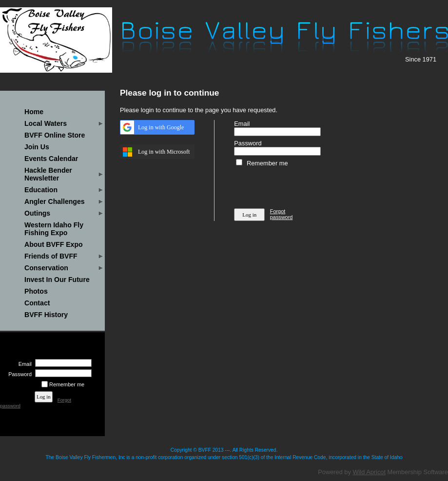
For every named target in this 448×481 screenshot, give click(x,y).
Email (23, 364)
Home (34, 112)
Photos (36, 291)
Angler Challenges (55, 201)
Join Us (37, 147)
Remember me (67, 384)
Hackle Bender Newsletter (48, 174)
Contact (37, 303)
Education (41, 190)
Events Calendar (51, 159)
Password (18, 374)
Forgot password (282, 214)
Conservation (46, 268)
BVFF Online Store (55, 135)
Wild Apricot (369, 472)
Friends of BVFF (51, 256)
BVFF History (46, 315)
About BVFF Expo (54, 244)
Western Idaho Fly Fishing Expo (54, 229)
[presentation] (308, 186)
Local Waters (46, 123)
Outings (37, 213)
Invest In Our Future (57, 280)
